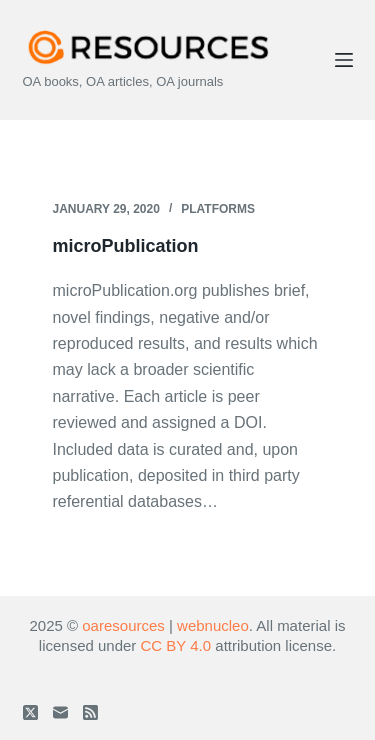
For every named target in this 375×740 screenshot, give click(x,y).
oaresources (123, 625)
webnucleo (213, 625)
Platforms (218, 209)
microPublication (126, 246)
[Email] (60, 712)
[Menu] (344, 60)
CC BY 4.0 (176, 645)
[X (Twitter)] (30, 712)
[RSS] (90, 712)
